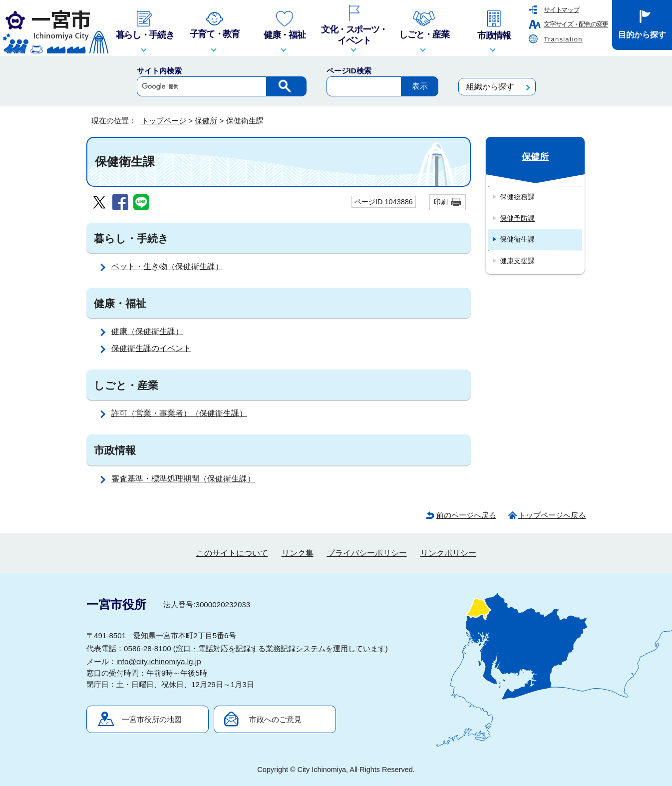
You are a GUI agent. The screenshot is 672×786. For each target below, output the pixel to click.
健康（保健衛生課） (147, 331)
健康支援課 (517, 261)
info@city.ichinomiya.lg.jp (159, 661)
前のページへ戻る (466, 515)
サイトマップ (561, 10)
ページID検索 (349, 71)
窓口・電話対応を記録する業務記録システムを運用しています (281, 648)
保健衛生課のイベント (151, 348)
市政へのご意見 (275, 719)
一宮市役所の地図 (152, 719)
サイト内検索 (159, 71)
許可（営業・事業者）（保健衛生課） (179, 413)
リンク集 (298, 553)
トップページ (164, 121)
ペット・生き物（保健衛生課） (167, 266)
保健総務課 (517, 197)
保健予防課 (517, 218)
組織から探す (490, 87)
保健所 (206, 121)
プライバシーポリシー (367, 553)
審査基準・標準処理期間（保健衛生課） (183, 479)
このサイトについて (232, 553)
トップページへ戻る (552, 515)
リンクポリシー (448, 553)
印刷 (441, 202)
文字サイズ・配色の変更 (576, 24)
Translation (563, 39)
